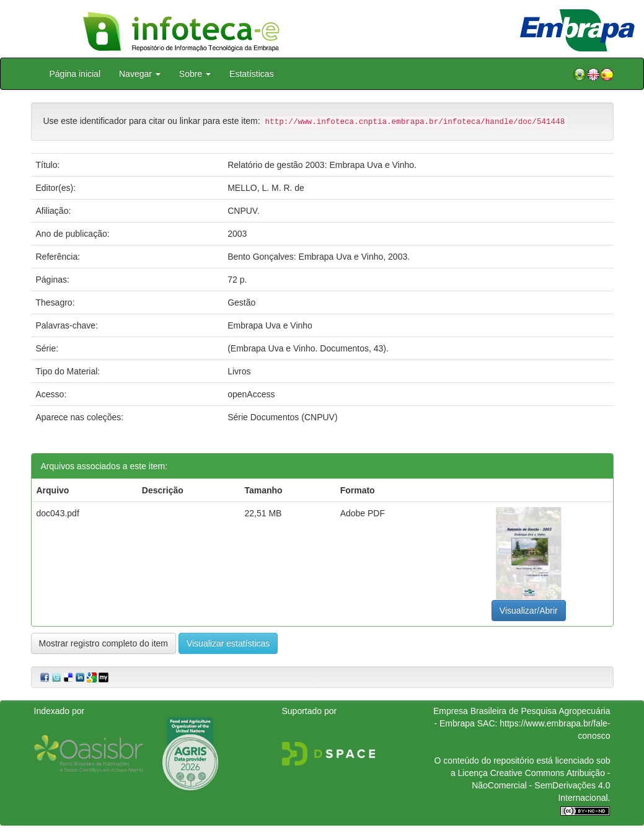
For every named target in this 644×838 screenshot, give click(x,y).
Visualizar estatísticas (228, 643)
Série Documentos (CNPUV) (282, 417)
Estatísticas (252, 74)
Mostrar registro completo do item (104, 643)
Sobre (195, 74)
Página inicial (75, 74)
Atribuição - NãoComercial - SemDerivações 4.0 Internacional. (541, 785)
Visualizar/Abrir (529, 611)
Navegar (140, 74)
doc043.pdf (58, 513)
